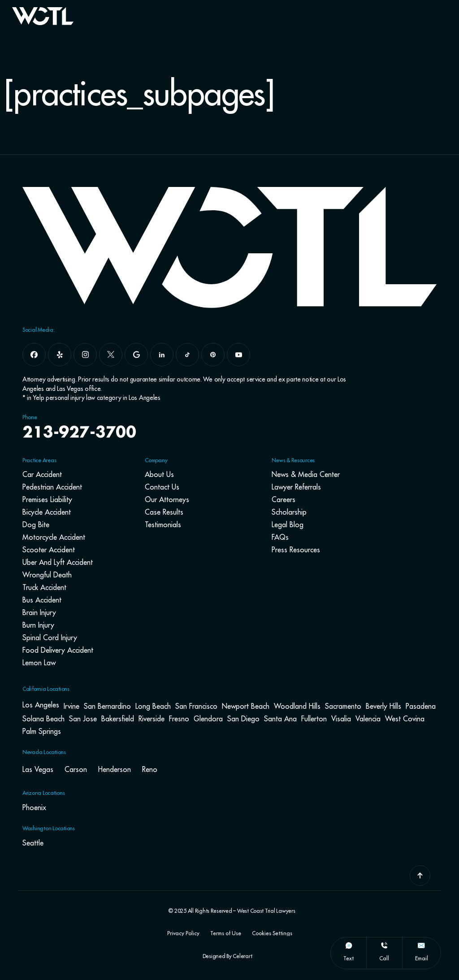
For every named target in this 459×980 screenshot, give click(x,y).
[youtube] (238, 355)
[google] (136, 355)
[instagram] (85, 355)
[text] (349, 945)
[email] (421, 945)
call (384, 958)
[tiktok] (187, 355)
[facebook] (34, 355)
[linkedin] (162, 355)
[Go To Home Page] (43, 22)
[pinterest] (213, 355)
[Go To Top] (420, 876)
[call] (384, 945)
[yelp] (60, 355)
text (349, 958)
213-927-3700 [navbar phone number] (80, 433)
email (422, 958)
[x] (111, 355)
